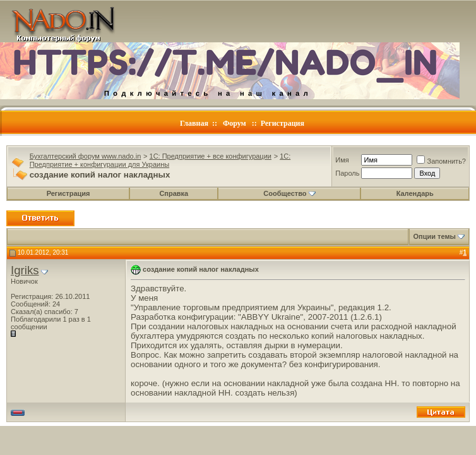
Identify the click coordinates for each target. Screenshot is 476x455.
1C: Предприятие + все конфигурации (211, 156)
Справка (174, 193)
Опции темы (435, 236)
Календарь (415, 193)
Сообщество (289, 193)
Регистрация (283, 123)
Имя (342, 160)
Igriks (25, 270)
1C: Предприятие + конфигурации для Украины (160, 160)
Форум (235, 123)
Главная (194, 123)
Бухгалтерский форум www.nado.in (86, 156)
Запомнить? (441, 161)
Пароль (347, 173)
